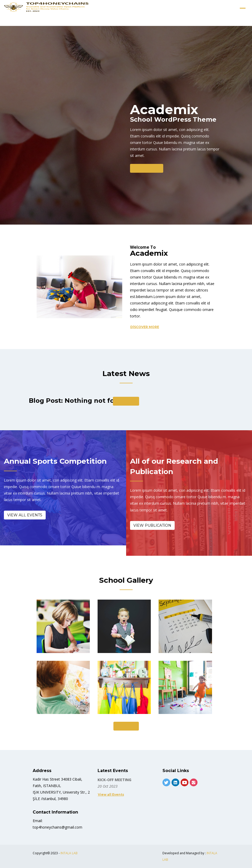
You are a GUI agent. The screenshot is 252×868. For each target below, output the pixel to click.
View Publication (152, 525)
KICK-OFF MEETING (114, 780)
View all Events (111, 794)
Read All (126, 401)
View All (126, 726)
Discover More (147, 168)
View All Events (25, 515)
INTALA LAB (69, 853)
